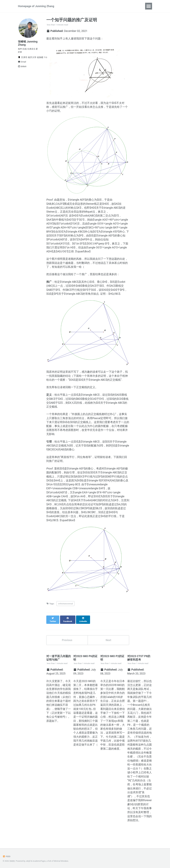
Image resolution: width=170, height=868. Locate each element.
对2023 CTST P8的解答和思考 (139, 666)
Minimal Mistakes (62, 861)
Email (22, 63)
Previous (67, 648)
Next (108, 648)
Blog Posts (121, 6)
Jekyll (28, 861)
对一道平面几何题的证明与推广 (59, 666)
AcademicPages (39, 861)
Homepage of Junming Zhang (36, 6)
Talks (105, 6)
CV (134, 6)
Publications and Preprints (81, 6)
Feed (7, 856)
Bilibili (22, 68)
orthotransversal (65, 615)
